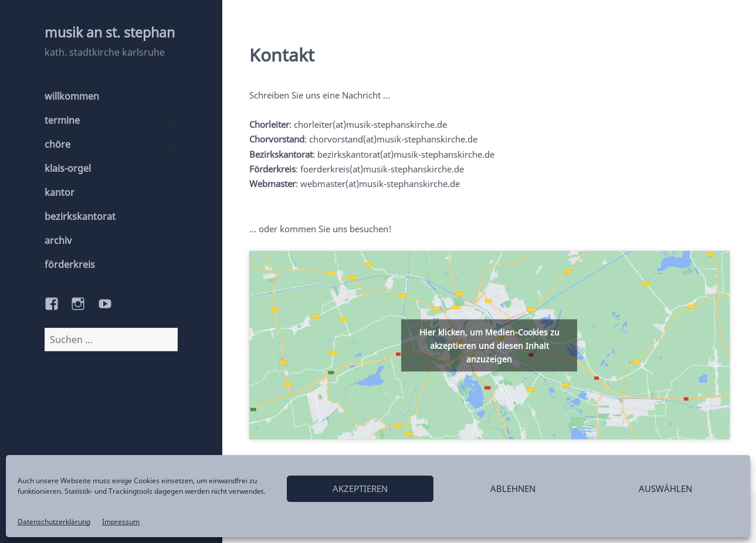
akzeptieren (360, 488)
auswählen (665, 488)
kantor (60, 192)
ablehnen (513, 488)
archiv (58, 240)
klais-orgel (68, 168)
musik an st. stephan (110, 32)
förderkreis (70, 264)
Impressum (121, 522)
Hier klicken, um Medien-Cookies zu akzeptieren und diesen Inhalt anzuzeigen (489, 345)
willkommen (72, 96)
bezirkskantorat (80, 216)
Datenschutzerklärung (54, 522)
